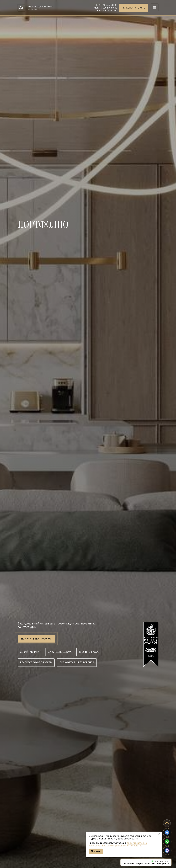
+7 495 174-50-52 (108, 8)
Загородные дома (60, 652)
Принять (96, 851)
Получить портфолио (36, 639)
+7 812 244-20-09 (108, 5)
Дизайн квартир (30, 652)
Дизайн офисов (89, 652)
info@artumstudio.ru (107, 10)
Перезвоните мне (133, 8)
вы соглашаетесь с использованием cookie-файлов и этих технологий (118, 844)
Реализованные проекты (36, 662)
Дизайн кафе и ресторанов (77, 662)
